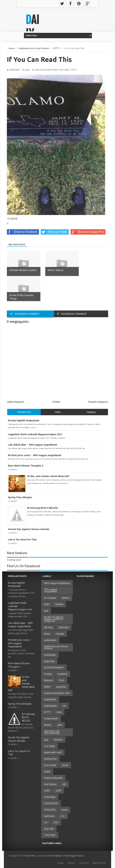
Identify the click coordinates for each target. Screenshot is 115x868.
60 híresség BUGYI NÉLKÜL (28, 717)
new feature (50, 784)
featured (48, 680)
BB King (48, 627)
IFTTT (74, 70)
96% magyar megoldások (51, 591)
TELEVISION (51, 803)
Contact (84, 863)
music (65, 765)
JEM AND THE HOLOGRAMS (52, 732)
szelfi (58, 791)
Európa (48, 674)
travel (65, 810)
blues (47, 634)
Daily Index (30, 856)
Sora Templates (54, 856)
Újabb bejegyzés (16, 402)
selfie (47, 791)
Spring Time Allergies (20, 704)
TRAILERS (50, 810)
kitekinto (58, 740)
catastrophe (50, 640)
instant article (51, 719)
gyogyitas (61, 687)
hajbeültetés (50, 706)
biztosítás (64, 627)
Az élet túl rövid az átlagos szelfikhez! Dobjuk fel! (54, 619)
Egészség (49, 661)
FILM (62, 680)
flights (47, 687)
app (46, 611)
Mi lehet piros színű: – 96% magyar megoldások (20, 643)
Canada (60, 634)
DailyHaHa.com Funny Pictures (52, 70)
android (59, 604)
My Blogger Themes (75, 856)
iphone (48, 725)
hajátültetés (50, 699)
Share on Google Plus (87, 232)
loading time (50, 759)
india (59, 712)
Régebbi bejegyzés (98, 402)
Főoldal (56, 402)
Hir (64, 706)
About (71, 863)
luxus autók (50, 765)
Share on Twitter (54, 232)
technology (50, 797)
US (46, 822)
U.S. (63, 816)
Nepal (47, 771)
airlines (66, 598)
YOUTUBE (50, 835)
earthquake (50, 655)
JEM (60, 725)
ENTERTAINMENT (54, 668)
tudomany (49, 816)
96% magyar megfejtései (57, 583)
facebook (63, 674)
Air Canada (50, 598)
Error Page (99, 863)
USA (56, 822)
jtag (46, 740)
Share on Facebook (22, 232)
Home (61, 863)
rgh (64, 784)
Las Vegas (50, 746)
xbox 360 (49, 829)
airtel (47, 604)
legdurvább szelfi (53, 752)
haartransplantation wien (57, 693)
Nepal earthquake (53, 778)
